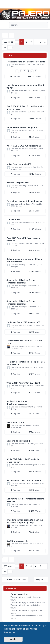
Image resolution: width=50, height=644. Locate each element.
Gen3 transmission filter (18, 541)
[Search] (40, 25)
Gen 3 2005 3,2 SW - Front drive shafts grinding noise (25, 108)
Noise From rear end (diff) (19, 164)
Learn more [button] (10, 632)
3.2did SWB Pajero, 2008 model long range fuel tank (24, 461)
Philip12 (24, 265)
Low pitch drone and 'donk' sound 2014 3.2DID (25, 87)
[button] (10, 47)
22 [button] (5, 47)
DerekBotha (26, 204)
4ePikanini (25, 525)
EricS (23, 65)
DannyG (24, 186)
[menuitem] (44, 4)
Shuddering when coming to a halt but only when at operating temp (25, 521)
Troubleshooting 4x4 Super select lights (26, 62)
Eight (23, 325)
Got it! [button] (13, 639)
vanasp (24, 504)
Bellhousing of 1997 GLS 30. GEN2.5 (24, 480)
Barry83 (24, 286)
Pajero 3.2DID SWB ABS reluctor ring (24, 146)
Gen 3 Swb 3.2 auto (16, 422)
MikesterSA (26, 91)
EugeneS (25, 544)
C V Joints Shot (14, 220)
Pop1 (23, 386)
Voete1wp (25, 483)
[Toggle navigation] (47, 4)
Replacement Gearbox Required (22, 127)
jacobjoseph (26, 167)
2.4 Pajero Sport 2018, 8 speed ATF (23, 322)
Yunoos (24, 130)
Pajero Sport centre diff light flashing (24, 201)
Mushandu (25, 244)
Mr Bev (24, 465)
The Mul (24, 367)
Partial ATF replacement (18, 183)
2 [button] (26, 42)
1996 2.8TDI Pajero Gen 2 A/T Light (23, 383)
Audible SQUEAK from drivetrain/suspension (17, 403)
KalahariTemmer (28, 346)
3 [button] (31, 42)
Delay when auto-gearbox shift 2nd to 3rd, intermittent (24, 260)
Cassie (24, 222)
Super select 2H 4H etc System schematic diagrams (21, 281)
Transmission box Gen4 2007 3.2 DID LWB (24, 342)
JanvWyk (25, 149)
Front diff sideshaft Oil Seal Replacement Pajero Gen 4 (26, 363)
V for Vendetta (27, 425)
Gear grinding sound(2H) (18, 441)
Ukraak (24, 407)
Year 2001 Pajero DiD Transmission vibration (23, 239)
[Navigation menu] (5, 25)
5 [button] (40, 42)
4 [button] (36, 42)
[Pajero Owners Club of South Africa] (25, 14)
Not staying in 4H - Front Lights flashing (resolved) (25, 500)
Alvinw (24, 112)
